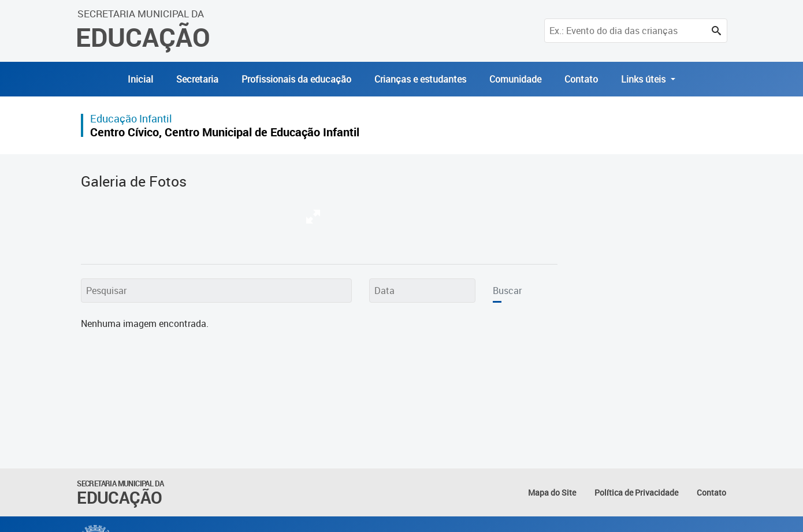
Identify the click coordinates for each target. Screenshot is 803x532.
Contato (581, 79)
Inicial (140, 79)
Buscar (507, 291)
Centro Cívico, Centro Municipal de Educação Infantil (225, 132)
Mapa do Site (552, 492)
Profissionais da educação (296, 79)
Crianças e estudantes (420, 79)
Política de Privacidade (636, 492)
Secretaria (197, 79)
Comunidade (515, 79)
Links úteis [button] (644, 79)
